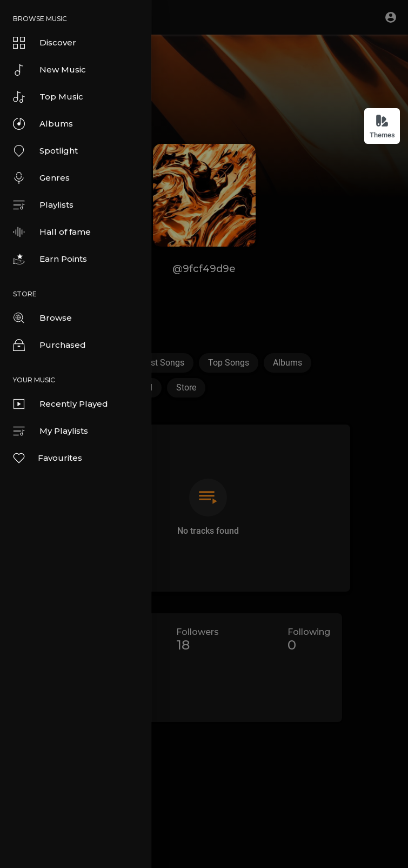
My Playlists (51, 431)
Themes (382, 126)
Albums (43, 124)
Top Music (48, 97)
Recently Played (61, 404)
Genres (41, 178)
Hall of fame (52, 232)
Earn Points (50, 259)
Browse (42, 318)
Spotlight (45, 151)
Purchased (49, 345)
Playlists (43, 205)
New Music (49, 70)
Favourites (47, 458)
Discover (45, 43)
